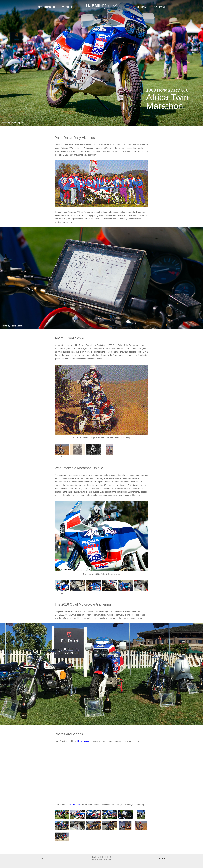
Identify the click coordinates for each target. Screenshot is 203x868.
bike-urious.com (84, 741)
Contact (41, 859)
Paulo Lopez (76, 805)
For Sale (162, 859)
